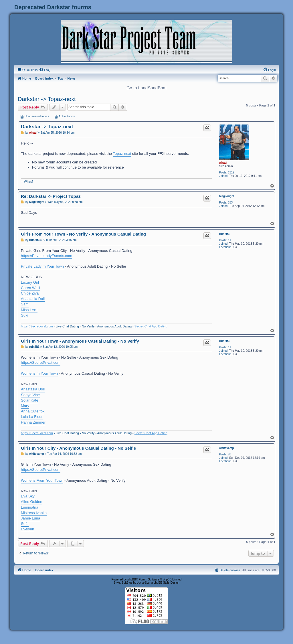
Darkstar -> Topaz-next (47, 99)
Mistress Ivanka (34, 513)
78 (229, 454)
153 (230, 203)
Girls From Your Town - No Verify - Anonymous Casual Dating (83, 234)
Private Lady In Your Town (42, 266)
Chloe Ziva (30, 293)
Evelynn (27, 529)
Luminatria (30, 507)
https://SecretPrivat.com (41, 363)
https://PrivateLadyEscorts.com (46, 256)
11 (229, 240)
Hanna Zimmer (33, 422)
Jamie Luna (30, 518)
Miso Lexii (29, 310)
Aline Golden (31, 502)
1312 (231, 172)
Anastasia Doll (33, 299)
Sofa (25, 524)
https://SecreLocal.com (37, 326)
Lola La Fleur (32, 417)
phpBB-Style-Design (167, 583)
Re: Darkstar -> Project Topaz (51, 196)
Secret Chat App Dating (151, 326)
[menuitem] (45, 70)
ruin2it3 (224, 234)
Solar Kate (30, 400)
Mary (25, 406)
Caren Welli (30, 288)
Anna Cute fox (33, 411)
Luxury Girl (30, 282)
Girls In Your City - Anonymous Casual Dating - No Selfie (78, 448)
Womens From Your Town (42, 480)
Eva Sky (28, 496)
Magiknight (227, 196)
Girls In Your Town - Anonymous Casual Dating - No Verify (80, 341)
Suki (24, 315)
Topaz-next (122, 154)
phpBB (132, 579)
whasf (223, 163)
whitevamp (227, 448)
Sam (25, 304)
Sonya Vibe (30, 395)
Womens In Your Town (39, 373)
